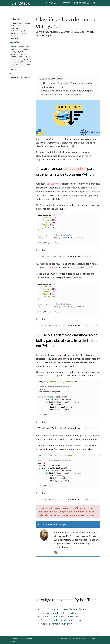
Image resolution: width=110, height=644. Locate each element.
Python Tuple (44, 35)
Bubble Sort (43, 355)
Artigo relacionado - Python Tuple (69, 600)
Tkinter (27, 23)
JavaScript (15, 28)
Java (28, 64)
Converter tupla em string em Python (61, 620)
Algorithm (14, 38)
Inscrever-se (87, 515)
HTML (18, 59)
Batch (13, 49)
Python (13, 47)
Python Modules (17, 26)
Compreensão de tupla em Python (59, 613)
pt (95, 3)
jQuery (13, 62)
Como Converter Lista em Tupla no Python (64, 609)
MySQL (13, 69)
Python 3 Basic (16, 23)
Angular (21, 62)
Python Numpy (16, 31)
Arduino (21, 67)
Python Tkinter (24, 47)
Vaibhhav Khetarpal (50, 32)
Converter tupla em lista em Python (60, 616)
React (29, 62)
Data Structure (16, 36)
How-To (66, 3)
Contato (94, 639)
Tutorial (51, 3)
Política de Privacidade (79, 639)
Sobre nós (63, 639)
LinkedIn (60, 553)
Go (23, 64)
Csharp (13, 67)
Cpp (12, 59)
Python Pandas (23, 49)
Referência (81, 3)
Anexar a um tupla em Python (56, 624)
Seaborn (24, 54)
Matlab (13, 57)
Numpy (13, 52)
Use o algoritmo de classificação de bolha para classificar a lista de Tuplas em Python (67, 340)
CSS (12, 64)
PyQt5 (23, 33)
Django (21, 52)
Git (25, 31)
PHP (18, 64)
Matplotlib (15, 33)
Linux (20, 57)
